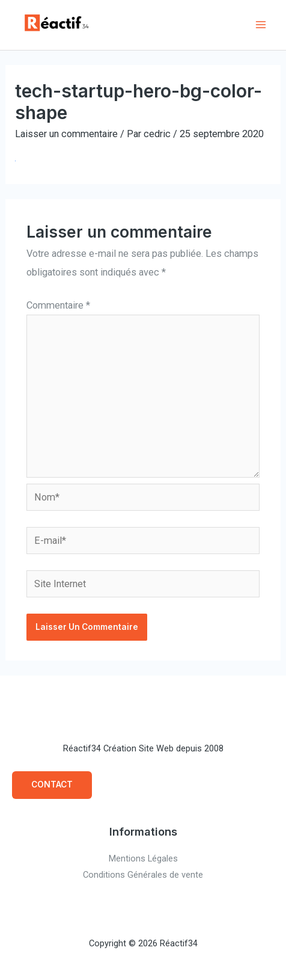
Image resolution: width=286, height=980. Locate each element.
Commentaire (58, 305)
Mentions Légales (143, 858)
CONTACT (52, 784)
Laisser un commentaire (66, 134)
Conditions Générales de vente (143, 875)
